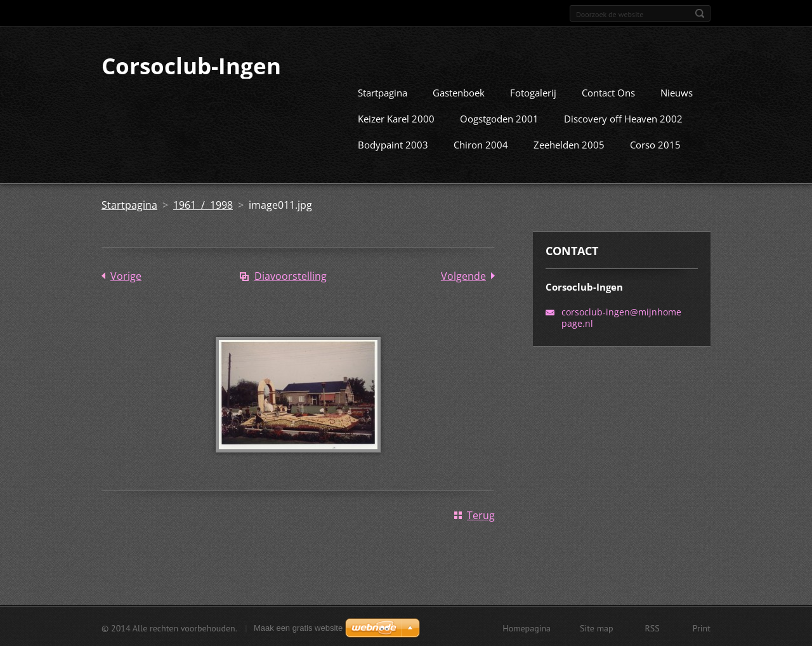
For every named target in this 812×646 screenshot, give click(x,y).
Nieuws (677, 91)
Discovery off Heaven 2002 (623, 117)
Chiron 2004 (481, 143)
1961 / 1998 (203, 204)
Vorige (126, 275)
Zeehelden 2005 (569, 143)
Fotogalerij (533, 91)
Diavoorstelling (291, 275)
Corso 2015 (655, 143)
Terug (481, 514)
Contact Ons (608, 91)
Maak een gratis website (298, 627)
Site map (597, 627)
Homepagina (527, 627)
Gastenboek (459, 91)
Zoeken (700, 13)
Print (702, 627)
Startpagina (383, 91)
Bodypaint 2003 (393, 143)
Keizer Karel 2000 (396, 117)
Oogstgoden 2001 (499, 117)
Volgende (463, 275)
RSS (652, 627)
